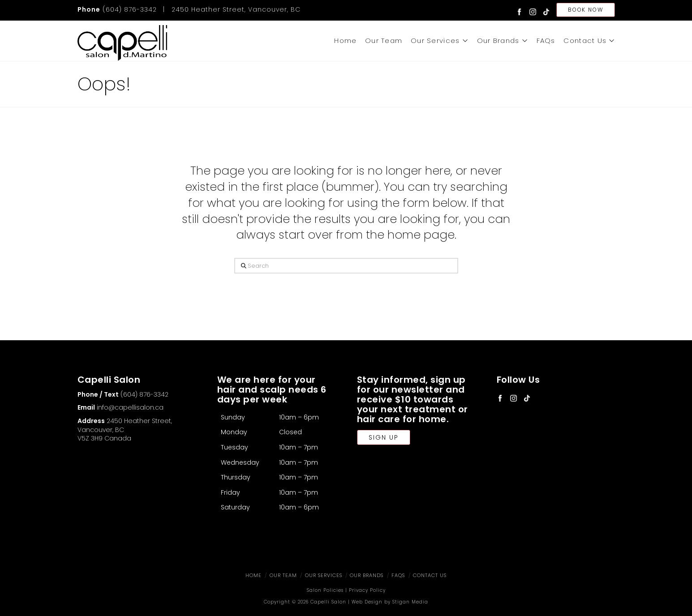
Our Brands (367, 575)
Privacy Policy (367, 590)
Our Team (283, 575)
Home (254, 575)
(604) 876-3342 (117, 9)
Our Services (324, 575)
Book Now (585, 10)
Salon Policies (325, 590)
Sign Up (384, 437)
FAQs (398, 575)
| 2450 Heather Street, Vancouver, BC (230, 9)
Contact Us (430, 575)
